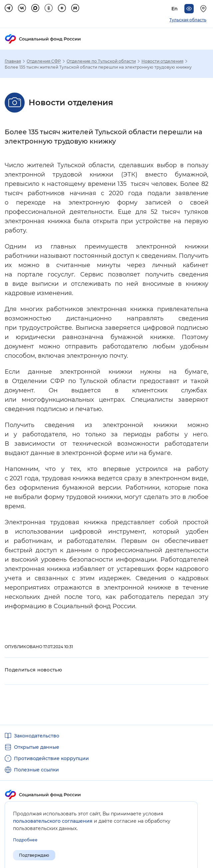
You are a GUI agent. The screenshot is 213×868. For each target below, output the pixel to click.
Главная (13, 61)
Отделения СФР (44, 61)
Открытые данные (37, 747)
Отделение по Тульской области (101, 61)
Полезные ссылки (36, 770)
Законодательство (37, 736)
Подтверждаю (34, 855)
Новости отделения (162, 61)
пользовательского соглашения (53, 821)
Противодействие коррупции (51, 758)
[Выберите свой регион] (204, 9)
